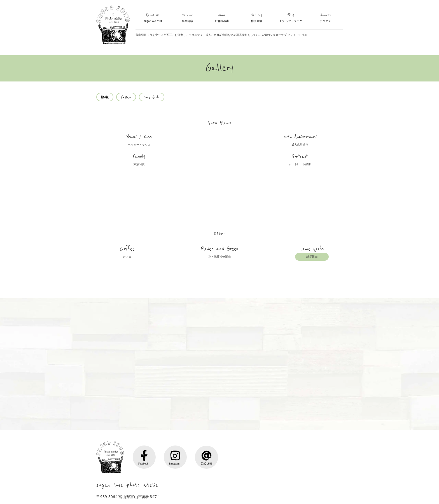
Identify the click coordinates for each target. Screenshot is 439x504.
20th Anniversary (189, 146)
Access (325, 18)
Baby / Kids (127, 146)
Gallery (256, 18)
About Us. (153, 18)
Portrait (312, 146)
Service (187, 18)
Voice (222, 18)
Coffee (127, 219)
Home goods (312, 219)
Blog (291, 18)
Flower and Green (220, 219)
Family (250, 146)
